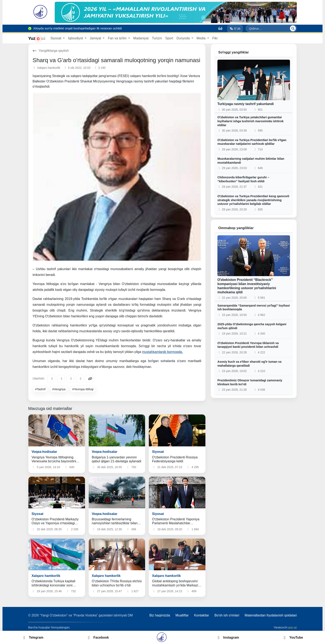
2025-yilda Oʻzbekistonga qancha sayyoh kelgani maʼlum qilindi (252, 326)
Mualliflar (182, 615)
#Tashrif (40, 389)
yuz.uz (292, 627)
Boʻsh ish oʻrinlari (227, 615)
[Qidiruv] (293, 28)
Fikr (215, 38)
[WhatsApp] (80, 379)
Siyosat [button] (56, 38)
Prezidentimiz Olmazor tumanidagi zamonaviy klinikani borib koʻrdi (250, 382)
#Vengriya (59, 389)
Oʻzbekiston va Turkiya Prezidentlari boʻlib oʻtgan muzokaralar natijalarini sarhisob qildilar (252, 142)
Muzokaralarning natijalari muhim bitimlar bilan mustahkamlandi (251, 161)
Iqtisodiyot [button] (76, 38)
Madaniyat (141, 38)
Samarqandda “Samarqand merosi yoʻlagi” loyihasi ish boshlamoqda (254, 308)
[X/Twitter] (70, 379)
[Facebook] (61, 379)
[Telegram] (51, 379)
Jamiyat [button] (96, 38)
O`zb (235, 29)
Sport (169, 38)
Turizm (157, 38)
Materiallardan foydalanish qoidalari (271, 615)
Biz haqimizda (160, 615)
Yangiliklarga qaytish (51, 51)
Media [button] (201, 38)
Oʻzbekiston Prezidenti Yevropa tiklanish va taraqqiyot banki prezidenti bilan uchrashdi (248, 345)
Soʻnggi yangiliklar (234, 52)
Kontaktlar (201, 615)
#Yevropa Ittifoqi (83, 389)
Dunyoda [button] (184, 38)
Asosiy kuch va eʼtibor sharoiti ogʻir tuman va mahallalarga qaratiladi (249, 364)
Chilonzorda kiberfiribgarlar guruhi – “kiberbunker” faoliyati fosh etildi (243, 179)
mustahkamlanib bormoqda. (162, 352)
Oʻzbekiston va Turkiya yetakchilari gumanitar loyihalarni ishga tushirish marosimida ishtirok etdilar (250, 121)
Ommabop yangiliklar (236, 228)
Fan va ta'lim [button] (118, 38)
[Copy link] (89, 379)
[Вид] (220, 28)
